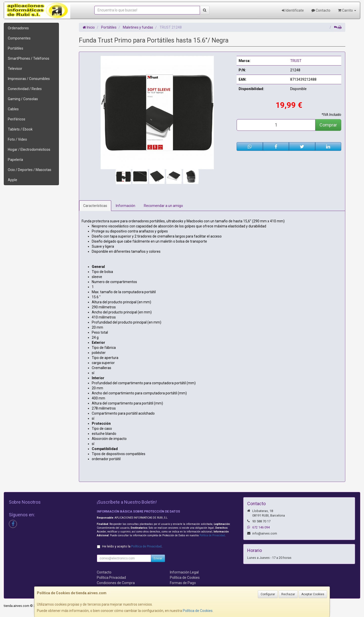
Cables (13, 109)
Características (95, 206)
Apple (13, 180)
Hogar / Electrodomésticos (29, 150)
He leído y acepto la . (132, 546)
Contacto (321, 10)
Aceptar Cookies (313, 594)
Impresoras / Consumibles (29, 79)
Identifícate (293, 10)
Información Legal (184, 572)
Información (126, 206)
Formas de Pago (183, 583)
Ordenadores (18, 28)
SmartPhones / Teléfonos (29, 58)
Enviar (158, 558)
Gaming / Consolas (23, 99)
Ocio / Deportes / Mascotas (30, 170)
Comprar (328, 125)
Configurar (268, 594)
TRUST (296, 61)
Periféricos (17, 119)
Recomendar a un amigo (163, 206)
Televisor (15, 69)
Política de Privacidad (212, 535)
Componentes (19, 38)
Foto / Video (17, 139)
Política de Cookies (198, 611)
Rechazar (288, 594)
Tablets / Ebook (20, 129)
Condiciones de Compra (116, 583)
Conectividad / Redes (25, 89)
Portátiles (16, 48)
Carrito (347, 10)
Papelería (15, 160)
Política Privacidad (111, 578)
